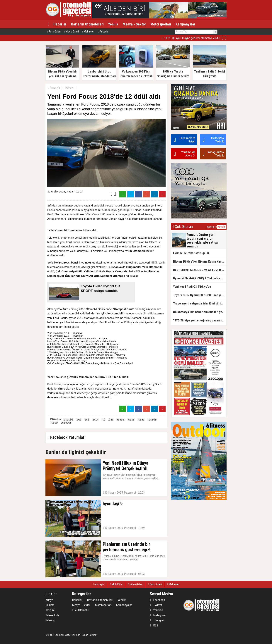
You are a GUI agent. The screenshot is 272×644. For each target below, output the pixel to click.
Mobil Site (116, 584)
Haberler (60, 24)
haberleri (66, 422)
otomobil (68, 419)
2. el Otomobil (81, 610)
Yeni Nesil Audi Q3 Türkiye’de (192, 287)
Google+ (157, 620)
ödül (111, 419)
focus (95, 419)
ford (87, 419)
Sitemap (50, 620)
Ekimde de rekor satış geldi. (191, 253)
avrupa (121, 419)
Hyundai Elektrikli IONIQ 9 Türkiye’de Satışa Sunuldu (200, 278)
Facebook (157, 600)
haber (141, 419)
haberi (54, 422)
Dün (215, 227)
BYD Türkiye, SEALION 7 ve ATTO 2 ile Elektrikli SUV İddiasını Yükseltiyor (200, 270)
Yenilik (113, 24)
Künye (49, 600)
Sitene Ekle (52, 615)
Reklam (50, 605)
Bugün (210, 227)
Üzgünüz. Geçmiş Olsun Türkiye (196, 38)
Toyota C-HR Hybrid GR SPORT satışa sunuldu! (200, 295)
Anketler (103, 32)
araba (131, 419)
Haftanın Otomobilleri (87, 24)
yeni (79, 419)
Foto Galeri (54, 32)
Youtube (156, 610)
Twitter (156, 605)
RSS (154, 625)
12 (103, 419)
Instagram (158, 615)
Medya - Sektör (134, 24)
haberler (152, 419)
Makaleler (88, 32)
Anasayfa (54, 88)
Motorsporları (161, 24)
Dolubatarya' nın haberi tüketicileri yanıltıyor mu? (200, 312)
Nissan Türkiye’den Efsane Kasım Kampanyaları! (200, 261)
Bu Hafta (221, 227)
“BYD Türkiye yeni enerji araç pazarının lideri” (200, 320)
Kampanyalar (185, 24)
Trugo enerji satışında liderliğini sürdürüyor (200, 303)
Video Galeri (71, 32)
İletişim (50, 610)
